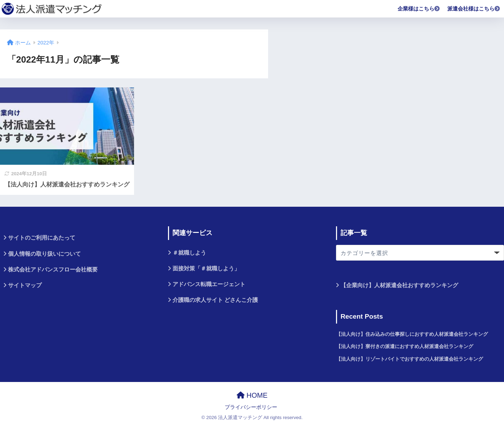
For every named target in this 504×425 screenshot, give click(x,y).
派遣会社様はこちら (474, 9)
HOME (252, 395)
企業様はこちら (419, 9)
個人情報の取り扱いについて (44, 254)
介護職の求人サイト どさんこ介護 (215, 300)
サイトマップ (25, 285)
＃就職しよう (189, 253)
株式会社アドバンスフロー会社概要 (53, 270)
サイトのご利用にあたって (42, 238)
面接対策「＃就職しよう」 (206, 268)
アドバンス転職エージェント (209, 284)
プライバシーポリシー (251, 407)
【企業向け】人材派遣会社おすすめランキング (399, 285)
